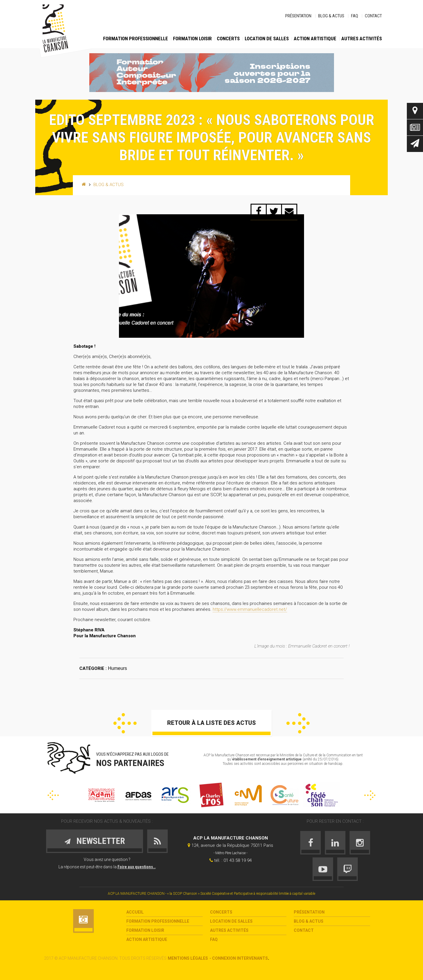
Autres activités (362, 39)
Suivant (298, 723)
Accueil (135, 912)
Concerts (228, 39)
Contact (373, 16)
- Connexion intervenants (239, 958)
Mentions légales (188, 958)
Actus (415, 127)
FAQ (355, 16)
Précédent (125, 723)
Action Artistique (315, 39)
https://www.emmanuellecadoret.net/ (250, 609)
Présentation (298, 16)
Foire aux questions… (137, 867)
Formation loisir (192, 39)
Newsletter (415, 144)
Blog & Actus (331, 16)
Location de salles (267, 39)
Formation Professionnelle (136, 39)
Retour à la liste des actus (211, 723)
